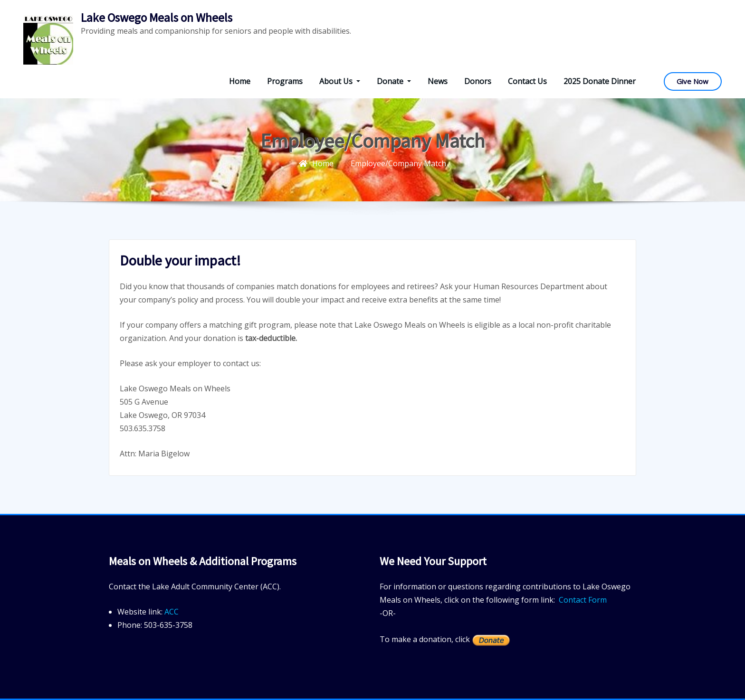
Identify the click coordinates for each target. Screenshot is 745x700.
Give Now (692, 81)
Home (240, 81)
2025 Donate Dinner (600, 81)
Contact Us (527, 81)
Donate (394, 81)
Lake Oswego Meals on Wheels (157, 18)
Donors (478, 81)
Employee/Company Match (398, 163)
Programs (285, 81)
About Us (340, 81)
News (438, 81)
